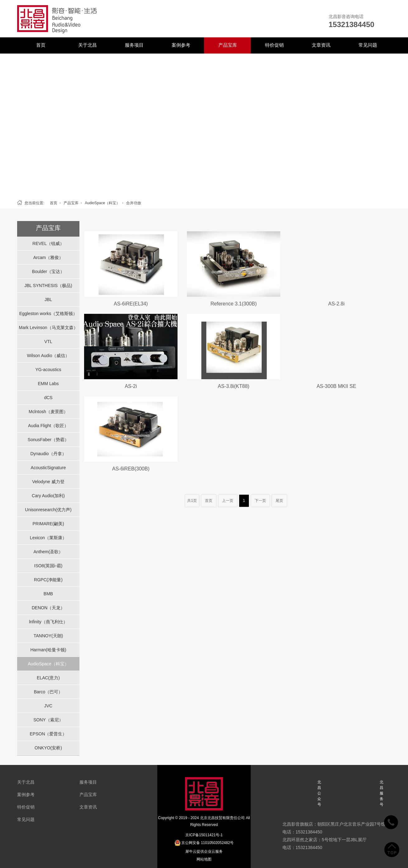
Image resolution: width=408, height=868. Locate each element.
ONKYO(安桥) (48, 748)
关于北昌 (88, 45)
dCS (48, 398)
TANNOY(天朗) (48, 636)
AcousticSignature (48, 468)
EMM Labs (48, 384)
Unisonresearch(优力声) (48, 510)
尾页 (279, 501)
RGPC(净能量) (48, 580)
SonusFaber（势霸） (48, 440)
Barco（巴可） (48, 692)
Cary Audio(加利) (48, 496)
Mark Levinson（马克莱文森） (48, 328)
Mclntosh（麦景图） (48, 412)
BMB (48, 594)
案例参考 (181, 45)
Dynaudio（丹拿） (48, 454)
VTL (48, 342)
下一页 (260, 501)
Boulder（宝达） (48, 271)
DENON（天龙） (48, 608)
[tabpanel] (204, 125)
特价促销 (274, 45)
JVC (48, 706)
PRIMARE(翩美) (48, 524)
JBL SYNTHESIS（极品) (48, 285)
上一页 (228, 501)
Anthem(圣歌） (48, 552)
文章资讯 (321, 45)
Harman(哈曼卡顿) (48, 650)
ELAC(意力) (48, 678)
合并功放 (134, 203)
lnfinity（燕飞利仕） (48, 622)
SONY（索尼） (48, 720)
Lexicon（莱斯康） (48, 538)
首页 (41, 45)
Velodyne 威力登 (48, 482)
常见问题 (368, 45)
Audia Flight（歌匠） (48, 426)
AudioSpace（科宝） (102, 203)
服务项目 (134, 45)
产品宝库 (228, 45)
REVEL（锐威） (48, 243)
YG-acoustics (48, 370)
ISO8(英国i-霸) (48, 566)
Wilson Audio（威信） (48, 356)
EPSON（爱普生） (48, 734)
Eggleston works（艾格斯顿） (48, 314)
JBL (48, 300)
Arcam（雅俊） (48, 257)
